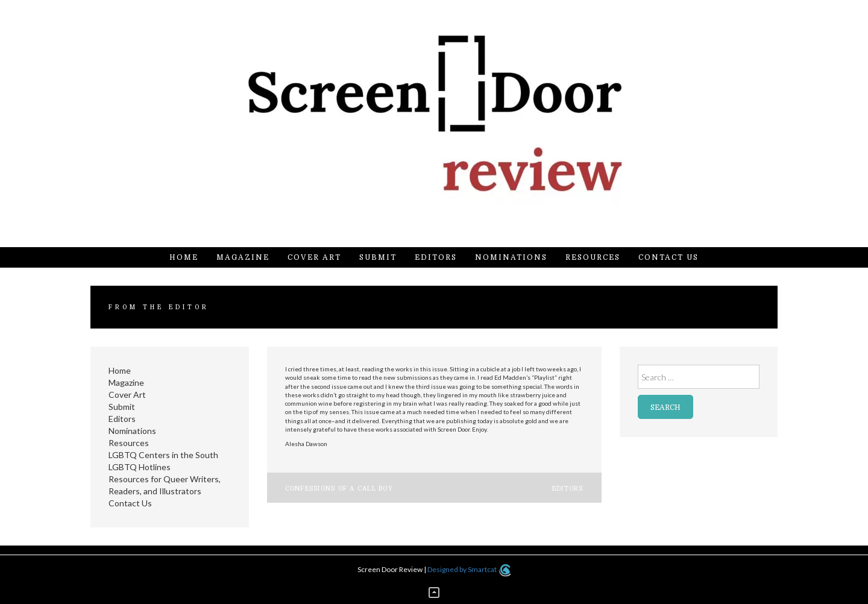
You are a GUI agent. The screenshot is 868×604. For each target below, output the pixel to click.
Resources (593, 257)
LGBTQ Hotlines (140, 467)
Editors (436, 257)
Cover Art (314, 257)
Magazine (243, 257)
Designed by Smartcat (469, 569)
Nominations (511, 257)
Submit (378, 257)
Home (184, 257)
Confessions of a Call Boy (339, 489)
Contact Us (668, 257)
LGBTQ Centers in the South (163, 455)
